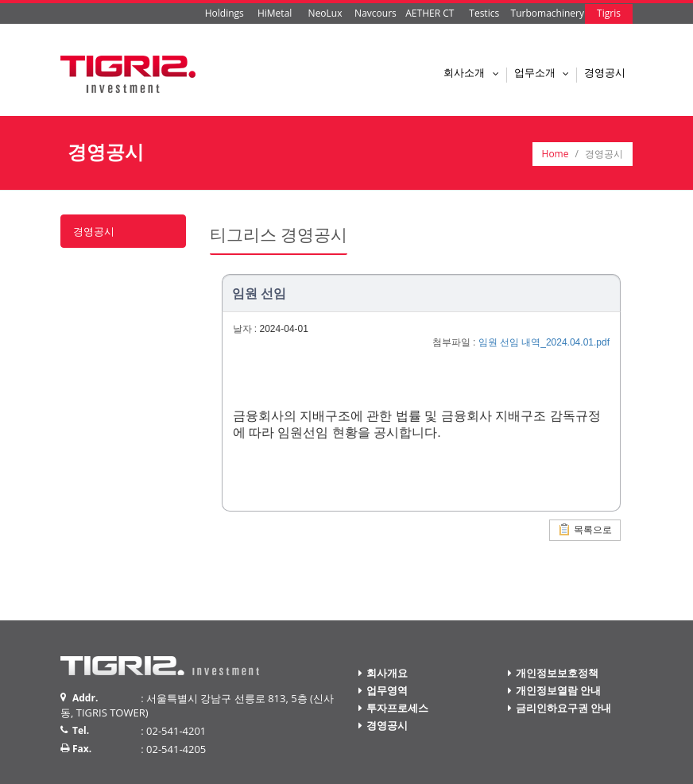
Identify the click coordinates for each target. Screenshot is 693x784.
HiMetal (275, 13)
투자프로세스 (397, 708)
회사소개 (474, 72)
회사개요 (387, 673)
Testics (484, 13)
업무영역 (387, 690)
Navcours (376, 13)
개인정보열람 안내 (558, 690)
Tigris (609, 13)
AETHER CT (430, 13)
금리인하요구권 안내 (563, 708)
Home (556, 154)
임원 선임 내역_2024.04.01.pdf (544, 342)
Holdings (225, 13)
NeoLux (325, 13)
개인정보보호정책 (557, 673)
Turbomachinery (548, 13)
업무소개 (545, 72)
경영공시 (605, 72)
